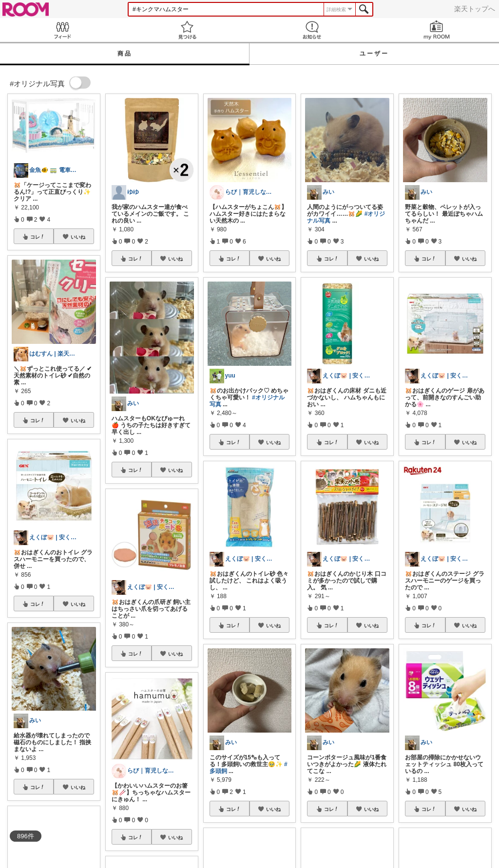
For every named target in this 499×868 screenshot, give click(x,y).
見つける (187, 30)
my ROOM (437, 30)
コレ (38, 237)
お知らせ (312, 30)
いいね (78, 237)
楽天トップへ (475, 9)
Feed (62, 30)
